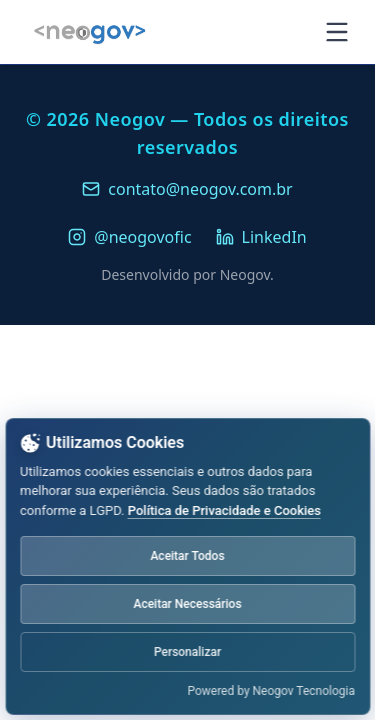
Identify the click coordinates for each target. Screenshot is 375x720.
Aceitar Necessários (187, 604)
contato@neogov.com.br (187, 189)
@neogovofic (129, 237)
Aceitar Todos (187, 556)
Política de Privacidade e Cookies (224, 510)
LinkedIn (261, 237)
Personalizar (187, 652)
